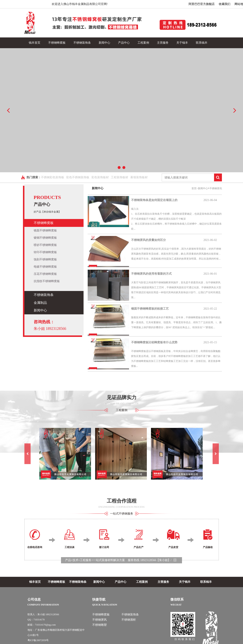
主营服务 (163, 43)
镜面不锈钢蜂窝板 (45, 230)
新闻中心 (104, 43)
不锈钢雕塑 (99, 625)
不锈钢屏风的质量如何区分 (148, 240)
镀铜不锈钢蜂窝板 (45, 238)
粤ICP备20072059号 (38, 640)
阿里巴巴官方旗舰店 (202, 4)
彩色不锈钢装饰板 (78, 177)
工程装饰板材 (120, 177)
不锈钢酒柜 (129, 620)
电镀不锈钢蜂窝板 (45, 267)
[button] (28, 454)
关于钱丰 (182, 43)
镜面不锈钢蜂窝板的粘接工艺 (150, 309)
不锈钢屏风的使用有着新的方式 (151, 274)
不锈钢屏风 (99, 620)
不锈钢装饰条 (82, 43)
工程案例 (143, 43)
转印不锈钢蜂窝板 (45, 252)
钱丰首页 (35, 43)
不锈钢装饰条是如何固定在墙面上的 (154, 200)
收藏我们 (225, 4)
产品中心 (124, 43)
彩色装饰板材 (100, 177)
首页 (195, 188)
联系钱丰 (202, 43)
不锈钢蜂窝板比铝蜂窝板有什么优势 (154, 342)
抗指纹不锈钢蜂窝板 (47, 281)
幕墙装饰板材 (139, 177)
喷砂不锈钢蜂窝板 (45, 245)
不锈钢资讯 (216, 188)
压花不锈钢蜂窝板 (45, 274)
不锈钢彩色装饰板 (53, 177)
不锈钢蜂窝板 (57, 43)
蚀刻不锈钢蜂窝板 (45, 259)
